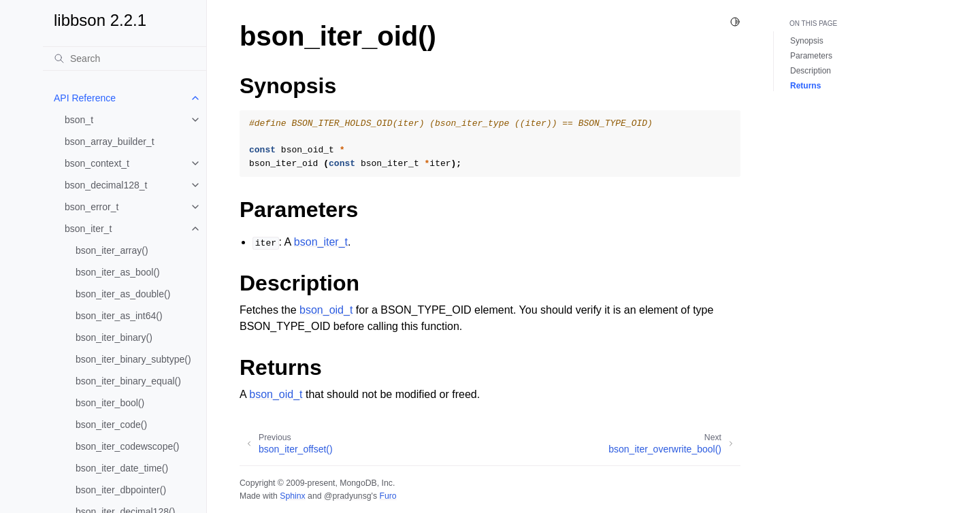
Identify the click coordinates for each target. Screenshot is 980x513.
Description (811, 71)
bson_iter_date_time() (122, 468)
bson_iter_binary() (114, 337)
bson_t (79, 120)
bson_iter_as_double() (123, 294)
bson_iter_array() (112, 250)
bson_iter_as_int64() (119, 316)
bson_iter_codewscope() (128, 446)
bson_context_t (97, 163)
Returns (805, 86)
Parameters (811, 56)
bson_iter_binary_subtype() (133, 359)
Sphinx (292, 496)
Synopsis (807, 41)
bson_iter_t (88, 229)
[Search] (125, 59)
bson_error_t (92, 207)
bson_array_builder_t (110, 142)
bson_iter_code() (111, 425)
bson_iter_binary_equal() (128, 381)
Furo (388, 496)
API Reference (85, 98)
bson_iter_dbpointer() (121, 490)
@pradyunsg (348, 496)
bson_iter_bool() (110, 403)
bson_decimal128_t (106, 185)
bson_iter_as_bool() (118, 272)
